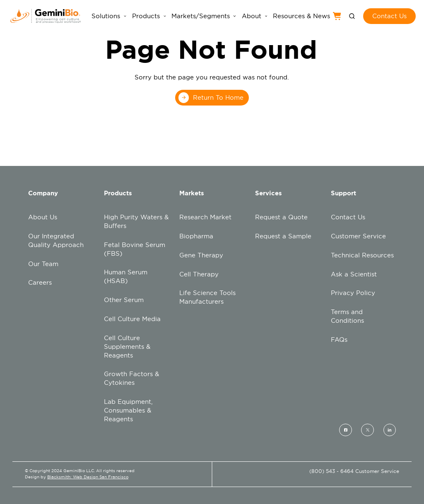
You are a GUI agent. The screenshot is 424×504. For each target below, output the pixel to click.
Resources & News (301, 16)
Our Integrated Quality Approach (56, 240)
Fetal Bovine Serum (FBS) (135, 249)
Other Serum (124, 300)
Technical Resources (362, 255)
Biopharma (196, 236)
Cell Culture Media (132, 319)
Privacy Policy (353, 293)
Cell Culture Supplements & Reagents (127, 347)
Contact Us (348, 217)
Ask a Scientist (354, 274)
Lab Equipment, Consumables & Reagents (128, 410)
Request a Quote (281, 217)
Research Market (205, 217)
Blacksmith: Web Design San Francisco (88, 477)
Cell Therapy (199, 274)
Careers (40, 282)
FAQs (339, 340)
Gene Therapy (201, 255)
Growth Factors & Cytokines (131, 378)
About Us (43, 217)
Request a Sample (283, 236)
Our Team (43, 264)
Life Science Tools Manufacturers (207, 297)
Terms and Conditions (347, 316)
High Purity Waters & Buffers (136, 221)
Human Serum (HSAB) (126, 276)
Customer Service (358, 236)
